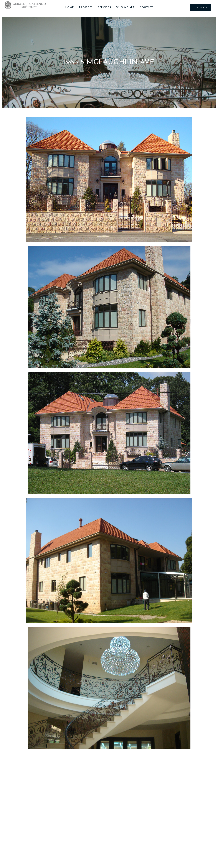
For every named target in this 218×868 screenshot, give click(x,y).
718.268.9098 (201, 8)
